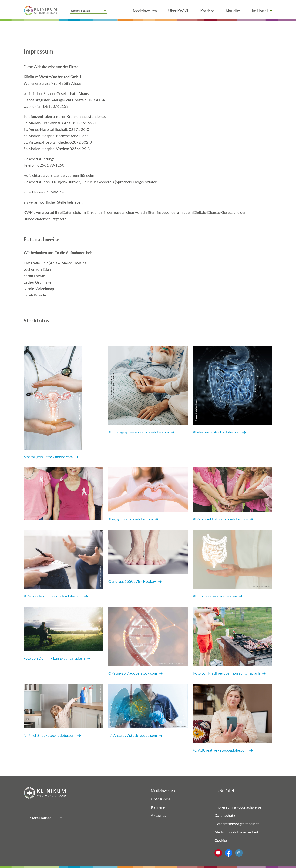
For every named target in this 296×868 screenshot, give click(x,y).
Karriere (207, 11)
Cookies (221, 840)
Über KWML (179, 11)
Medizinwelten (145, 11)
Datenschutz (225, 815)
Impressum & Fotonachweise (238, 807)
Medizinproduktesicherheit (236, 832)
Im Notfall (260, 11)
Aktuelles (233, 11)
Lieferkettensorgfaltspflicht (237, 824)
